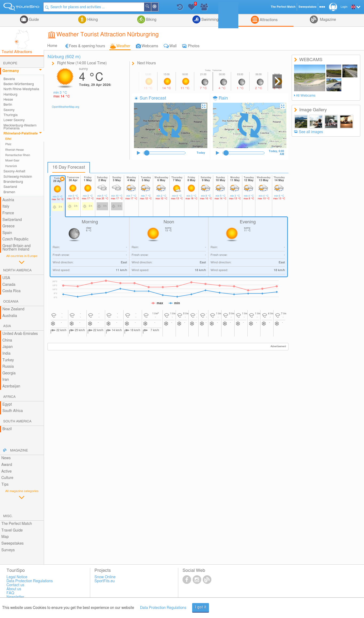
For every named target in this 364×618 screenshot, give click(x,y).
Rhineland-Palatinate (21, 134)
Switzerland (12, 220)
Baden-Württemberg (19, 84)
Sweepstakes (13, 544)
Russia (8, 367)
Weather (123, 46)
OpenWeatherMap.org (66, 107)
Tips (5, 485)
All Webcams (306, 96)
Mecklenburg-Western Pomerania (20, 127)
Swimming (209, 20)
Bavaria (9, 79)
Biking (151, 20)
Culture (7, 478)
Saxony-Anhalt (14, 171)
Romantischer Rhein (18, 155)
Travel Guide (12, 530)
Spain (7, 233)
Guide (33, 20)
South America (17, 421)
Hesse (8, 100)
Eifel (8, 139)
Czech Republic (15, 239)
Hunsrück (11, 166)
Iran (6, 380)
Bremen (9, 192)
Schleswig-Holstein (18, 177)
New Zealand (13, 309)
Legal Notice (17, 577)
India (7, 354)
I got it (201, 607)
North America (17, 270)
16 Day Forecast (69, 167)
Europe (10, 63)
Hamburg (10, 95)
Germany (11, 71)
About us (14, 589)
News (6, 458)
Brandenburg (13, 182)
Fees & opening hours (87, 46)
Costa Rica (11, 291)
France (8, 213)
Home (52, 46)
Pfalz (8, 144)
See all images (311, 132)
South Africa (13, 411)
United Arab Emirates (20, 334)
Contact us (15, 585)
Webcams (150, 46)
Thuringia (11, 115)
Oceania (11, 302)
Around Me (158, 7)
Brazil (7, 429)
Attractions (268, 20)
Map (5, 537)
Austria (8, 200)
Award (7, 465)
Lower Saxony (14, 120)
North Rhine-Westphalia (21, 89)
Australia (10, 316)
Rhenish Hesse (15, 150)
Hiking (92, 20)
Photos (194, 46)
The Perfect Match (17, 524)
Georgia (9, 373)
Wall (173, 46)
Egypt (7, 405)
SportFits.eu (105, 581)
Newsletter (15, 597)
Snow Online (105, 577)
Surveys (8, 550)
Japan (8, 347)
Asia (7, 326)
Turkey (8, 360)
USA (6, 278)
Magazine (327, 20)
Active (7, 472)
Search (151, 7)
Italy (6, 207)
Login (344, 7)
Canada (9, 285)
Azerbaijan (11, 386)
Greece (9, 226)
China (7, 340)
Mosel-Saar (12, 161)
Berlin (8, 105)
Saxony (9, 110)
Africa (9, 397)
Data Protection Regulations (163, 608)
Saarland (10, 187)
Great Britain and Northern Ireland (17, 248)
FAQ (10, 593)
